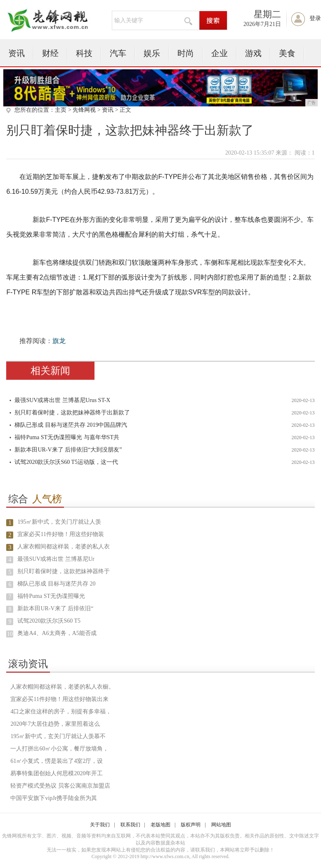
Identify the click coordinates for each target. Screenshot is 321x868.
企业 (220, 53)
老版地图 (160, 825)
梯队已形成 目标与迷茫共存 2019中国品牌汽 (71, 425)
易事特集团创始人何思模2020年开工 (57, 773)
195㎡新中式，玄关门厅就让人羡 (59, 522)
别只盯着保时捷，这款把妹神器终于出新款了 (72, 413)
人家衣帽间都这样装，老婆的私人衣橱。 (62, 687)
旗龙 (59, 341)
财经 (50, 53)
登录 (315, 18)
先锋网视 (84, 110)
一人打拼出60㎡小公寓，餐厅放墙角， (59, 749)
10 (10, 634)
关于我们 (100, 825)
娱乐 (152, 53)
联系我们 (130, 825)
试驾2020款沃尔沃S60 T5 (49, 621)
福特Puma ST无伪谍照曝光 (51, 596)
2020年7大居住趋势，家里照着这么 (55, 724)
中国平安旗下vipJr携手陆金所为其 (54, 798)
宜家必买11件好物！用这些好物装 (60, 534)
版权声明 (191, 825)
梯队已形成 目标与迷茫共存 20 (56, 584)
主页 (61, 110)
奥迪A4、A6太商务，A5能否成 (57, 633)
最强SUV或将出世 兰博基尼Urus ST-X (62, 400)
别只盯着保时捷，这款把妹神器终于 (64, 571)
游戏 (253, 53)
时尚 (186, 53)
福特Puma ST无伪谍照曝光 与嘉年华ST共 (67, 437)
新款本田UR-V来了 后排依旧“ (55, 608)
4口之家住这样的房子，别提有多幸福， (61, 712)
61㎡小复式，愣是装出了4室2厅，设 (57, 761)
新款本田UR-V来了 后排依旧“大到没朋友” (68, 450)
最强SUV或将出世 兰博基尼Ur (56, 559)
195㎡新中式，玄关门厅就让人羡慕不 (58, 736)
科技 (84, 53)
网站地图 (221, 825)
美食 (287, 53)
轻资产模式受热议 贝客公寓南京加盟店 (60, 786)
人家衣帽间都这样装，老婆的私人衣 (64, 547)
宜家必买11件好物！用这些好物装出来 (59, 699)
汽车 (118, 53)
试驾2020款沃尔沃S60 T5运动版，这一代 (66, 462)
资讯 (17, 53)
